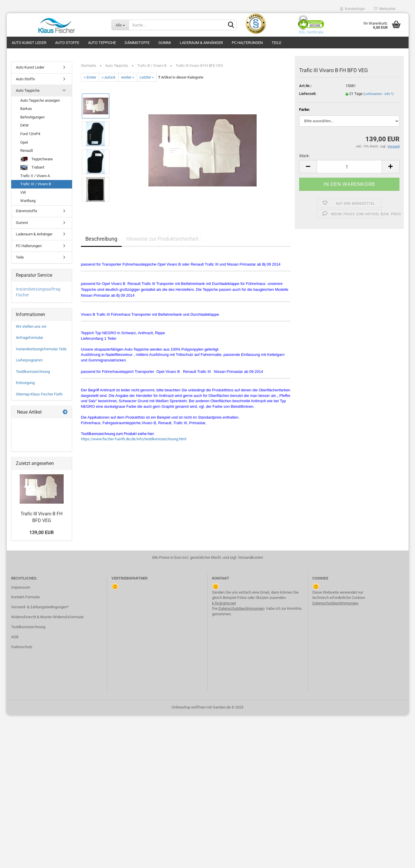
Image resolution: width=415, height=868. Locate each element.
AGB (15, 637)
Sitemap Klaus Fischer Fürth (39, 394)
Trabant (32, 168)
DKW (24, 125)
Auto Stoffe (67, 43)
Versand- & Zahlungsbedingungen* (40, 607)
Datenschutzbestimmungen (242, 608)
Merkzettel (385, 9)
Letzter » (147, 77)
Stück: (304, 156)
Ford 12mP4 (30, 134)
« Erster (90, 77)
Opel (24, 142)
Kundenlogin (353, 9)
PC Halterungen (247, 43)
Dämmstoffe (137, 43)
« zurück (109, 77)
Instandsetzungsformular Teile (41, 349)
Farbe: (305, 109)
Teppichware (37, 159)
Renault (27, 151)
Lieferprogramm (29, 360)
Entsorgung (25, 383)
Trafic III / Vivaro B (36, 184)
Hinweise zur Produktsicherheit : (164, 239)
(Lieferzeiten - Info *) (378, 94)
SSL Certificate (309, 32)
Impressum (21, 587)
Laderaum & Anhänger (201, 43)
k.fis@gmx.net (224, 603)
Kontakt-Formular (26, 597)
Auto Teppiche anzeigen (40, 100)
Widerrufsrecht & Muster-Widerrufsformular (47, 617)
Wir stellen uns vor (31, 326)
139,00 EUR (41, 532)
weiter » (128, 77)
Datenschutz (22, 647)
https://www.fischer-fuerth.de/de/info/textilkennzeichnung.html (134, 439)
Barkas (26, 109)
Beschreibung (101, 239)
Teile (276, 43)
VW (23, 192)
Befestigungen (32, 117)
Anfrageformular (29, 338)
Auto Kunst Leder (29, 43)
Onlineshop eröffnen (189, 707)
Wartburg (28, 201)
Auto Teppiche (102, 43)
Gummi (165, 43)
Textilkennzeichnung (33, 372)
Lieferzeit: (308, 94)
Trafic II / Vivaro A (35, 176)
